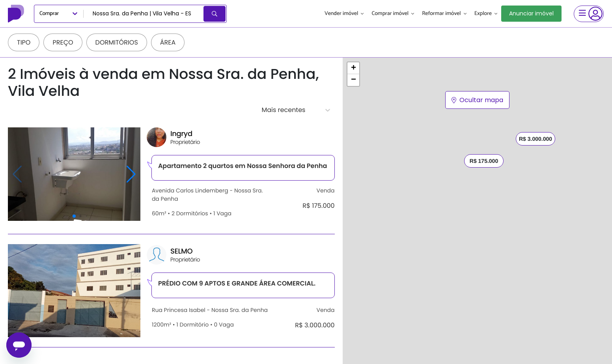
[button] (353, 68)
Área (168, 42)
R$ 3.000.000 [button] (535, 139)
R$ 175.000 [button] (483, 161)
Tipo (24, 42)
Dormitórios (117, 42)
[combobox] (144, 14)
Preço (63, 42)
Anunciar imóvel (531, 13)
